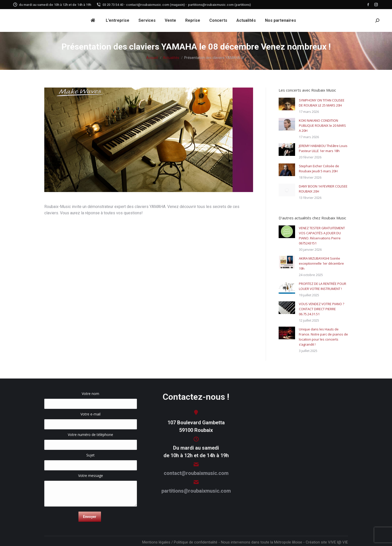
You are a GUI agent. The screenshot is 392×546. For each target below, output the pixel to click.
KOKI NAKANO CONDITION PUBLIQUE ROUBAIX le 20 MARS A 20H (322, 125)
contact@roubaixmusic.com (196, 473)
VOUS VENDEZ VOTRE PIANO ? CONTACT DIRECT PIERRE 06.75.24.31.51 (322, 309)
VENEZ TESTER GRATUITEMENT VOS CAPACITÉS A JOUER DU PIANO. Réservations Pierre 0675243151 (322, 236)
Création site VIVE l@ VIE (327, 542)
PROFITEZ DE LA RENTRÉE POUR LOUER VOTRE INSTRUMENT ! (323, 286)
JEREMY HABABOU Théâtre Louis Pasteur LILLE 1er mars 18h (323, 148)
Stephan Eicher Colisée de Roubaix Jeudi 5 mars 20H (319, 169)
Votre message (91, 478)
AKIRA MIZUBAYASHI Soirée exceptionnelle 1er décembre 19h (321, 263)
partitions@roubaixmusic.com (196, 491)
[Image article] (287, 104)
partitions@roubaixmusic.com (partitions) (219, 5)
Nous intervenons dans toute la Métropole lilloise (262, 542)
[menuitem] (94, 20)
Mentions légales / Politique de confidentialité (180, 542)
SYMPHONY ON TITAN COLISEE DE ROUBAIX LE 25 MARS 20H (322, 103)
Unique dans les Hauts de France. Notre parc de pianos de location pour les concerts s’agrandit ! (323, 337)
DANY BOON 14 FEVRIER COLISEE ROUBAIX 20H (323, 189)
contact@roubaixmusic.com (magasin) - (156, 5)
